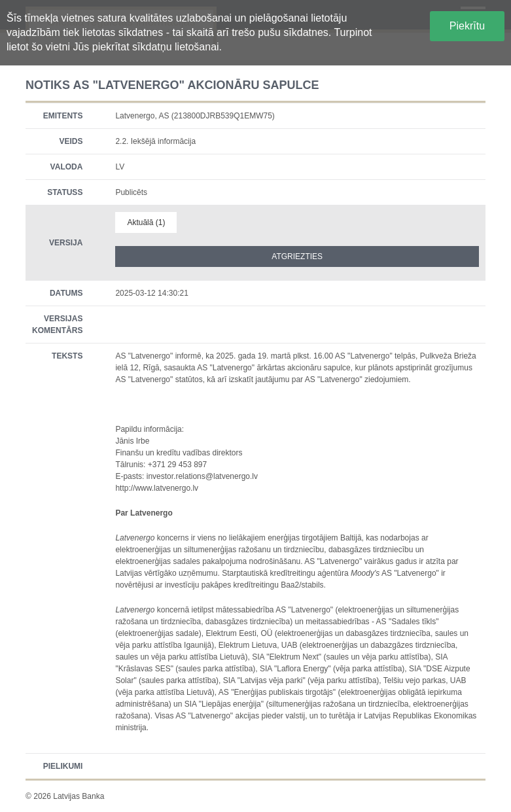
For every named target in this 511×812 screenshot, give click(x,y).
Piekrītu (467, 26)
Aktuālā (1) (146, 222)
